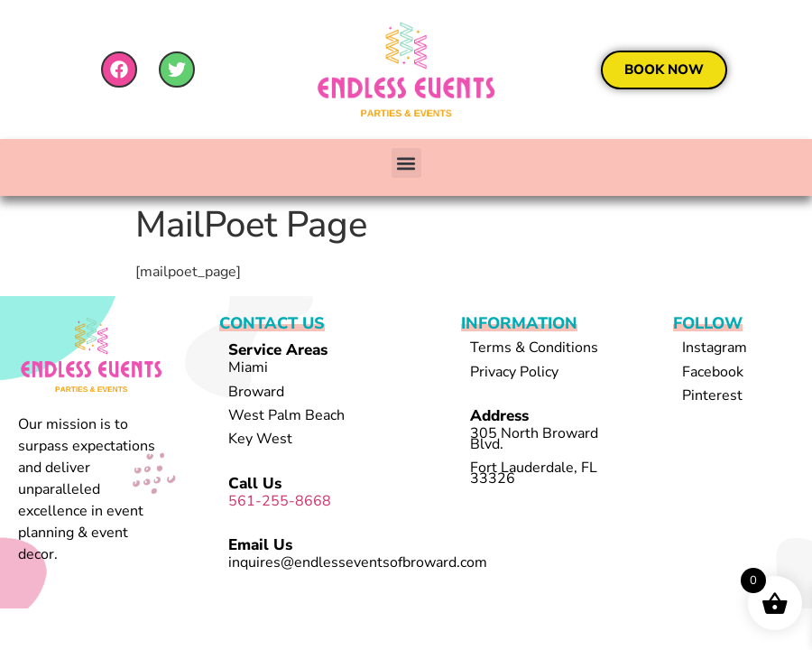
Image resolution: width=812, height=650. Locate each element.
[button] (406, 163)
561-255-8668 (280, 501)
